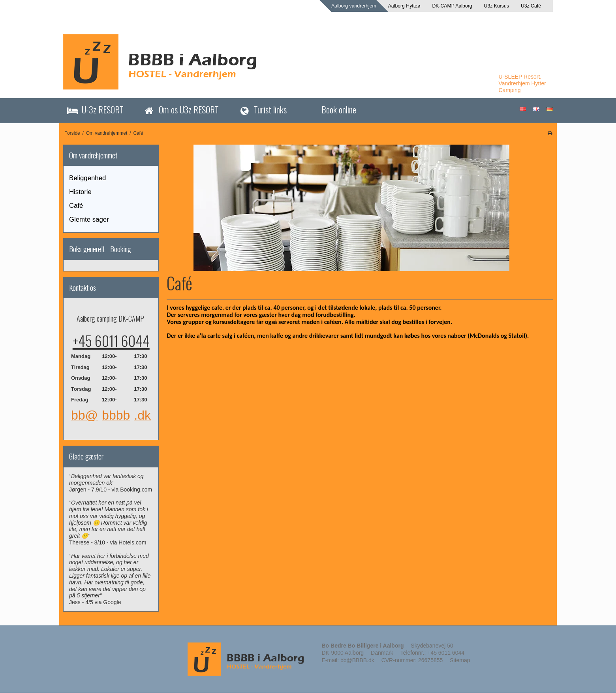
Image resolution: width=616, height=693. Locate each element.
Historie (80, 192)
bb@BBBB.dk (357, 660)
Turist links (270, 109)
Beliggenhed (87, 178)
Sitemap (460, 660)
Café (76, 206)
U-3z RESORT (103, 109)
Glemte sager (89, 219)
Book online (339, 109)
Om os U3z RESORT (189, 109)
